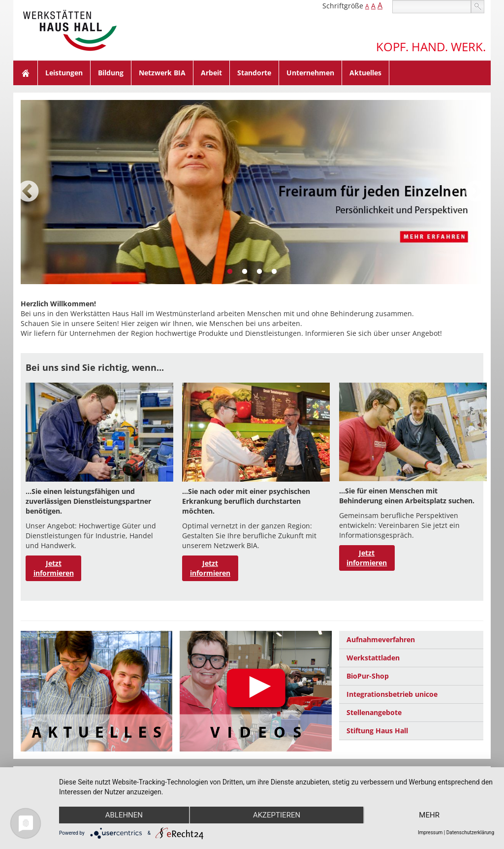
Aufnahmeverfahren (381, 639)
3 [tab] (259, 272)
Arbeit (211, 73)
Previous (28, 192)
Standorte (254, 73)
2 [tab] (245, 272)
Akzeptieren (277, 815)
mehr (429, 815)
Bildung (111, 73)
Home (26, 73)
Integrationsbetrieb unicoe (392, 694)
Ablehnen (124, 815)
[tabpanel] (252, 192)
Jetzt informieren (54, 568)
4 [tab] (274, 272)
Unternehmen (310, 73)
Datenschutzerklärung (470, 833)
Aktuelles (365, 73)
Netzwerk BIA (162, 73)
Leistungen (64, 73)
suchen (478, 7)
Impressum (430, 833)
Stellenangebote (374, 712)
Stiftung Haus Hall (377, 731)
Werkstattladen (373, 658)
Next (476, 192)
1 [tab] (230, 272)
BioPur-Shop (368, 676)
